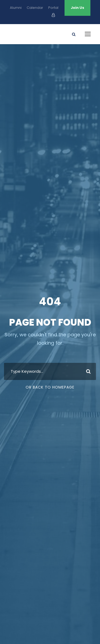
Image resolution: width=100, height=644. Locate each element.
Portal (53, 8)
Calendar (35, 8)
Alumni (16, 8)
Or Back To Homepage (50, 387)
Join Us (77, 8)
